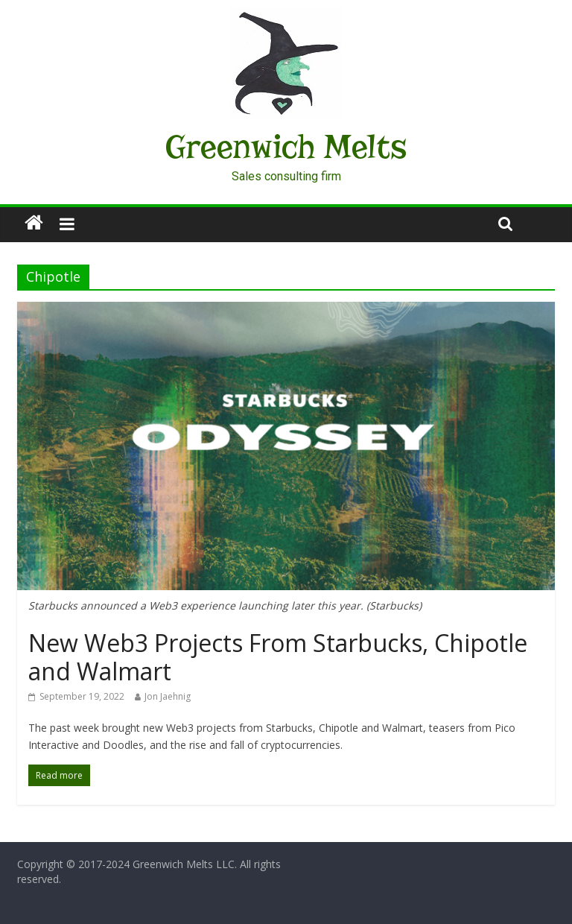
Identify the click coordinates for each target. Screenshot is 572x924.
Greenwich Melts (286, 147)
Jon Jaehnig (168, 696)
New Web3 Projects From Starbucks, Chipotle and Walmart (278, 657)
